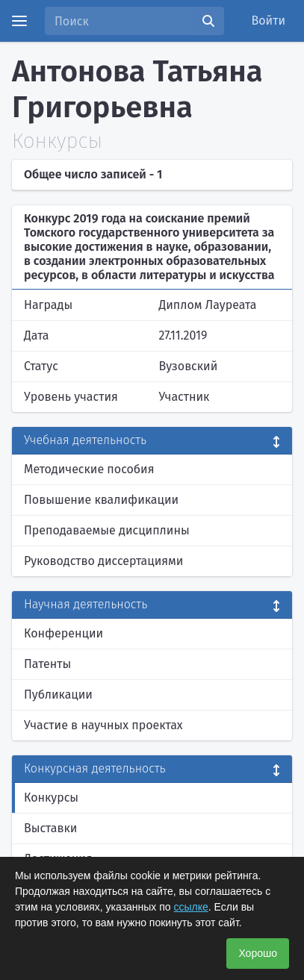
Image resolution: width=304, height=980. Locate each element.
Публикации (58, 695)
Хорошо (258, 953)
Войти (269, 21)
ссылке (191, 907)
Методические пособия (89, 469)
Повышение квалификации (101, 500)
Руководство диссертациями (103, 561)
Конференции (63, 633)
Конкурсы (51, 798)
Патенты (47, 664)
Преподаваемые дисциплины (107, 530)
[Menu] (19, 21)
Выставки (50, 828)
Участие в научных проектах (103, 725)
